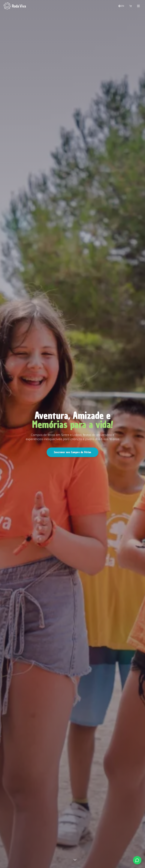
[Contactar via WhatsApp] (137, 860)
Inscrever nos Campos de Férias (72, 454)
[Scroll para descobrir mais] (75, 861)
